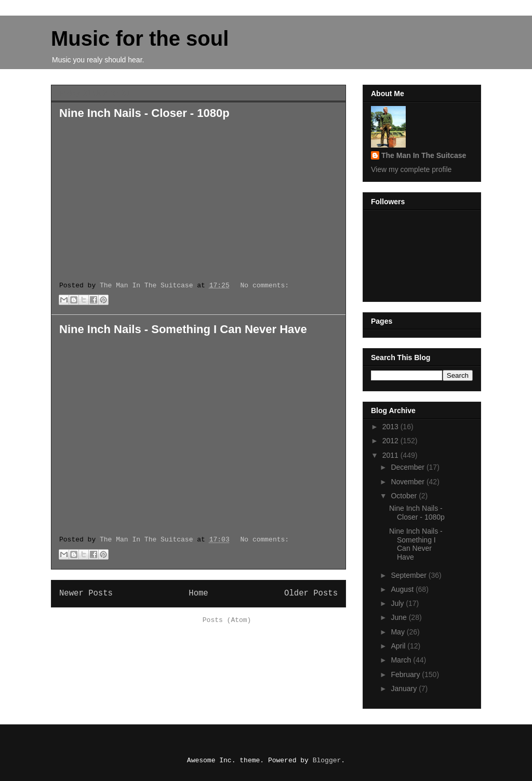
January (405, 689)
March (402, 660)
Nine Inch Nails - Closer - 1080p (144, 113)
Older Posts (311, 593)
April (399, 646)
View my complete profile (411, 169)
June (400, 617)
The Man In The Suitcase (424, 155)
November (408, 482)
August (403, 589)
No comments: (265, 286)
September (409, 575)
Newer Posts (86, 593)
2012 (391, 441)
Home (198, 593)
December (408, 467)
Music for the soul (140, 38)
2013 (391, 427)
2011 (391, 455)
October (405, 496)
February (406, 674)
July (398, 603)
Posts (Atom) (227, 620)
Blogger (327, 760)
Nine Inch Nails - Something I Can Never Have (183, 329)
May (398, 632)
